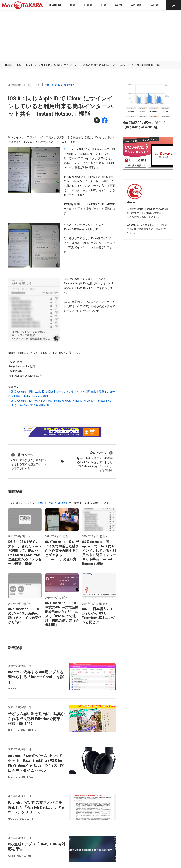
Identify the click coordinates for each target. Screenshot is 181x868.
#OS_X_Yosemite (65, 85)
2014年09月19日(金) (20, 85)
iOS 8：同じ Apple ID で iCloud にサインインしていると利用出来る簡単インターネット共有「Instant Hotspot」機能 (94, 65)
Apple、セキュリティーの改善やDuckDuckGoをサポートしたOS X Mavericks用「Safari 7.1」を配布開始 (95, 461)
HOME (8, 65)
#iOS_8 (49, 85)
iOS (19, 65)
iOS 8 (66, 149)
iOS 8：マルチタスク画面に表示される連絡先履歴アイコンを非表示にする (29, 461)
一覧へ (62, 461)
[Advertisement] (91, 35)
